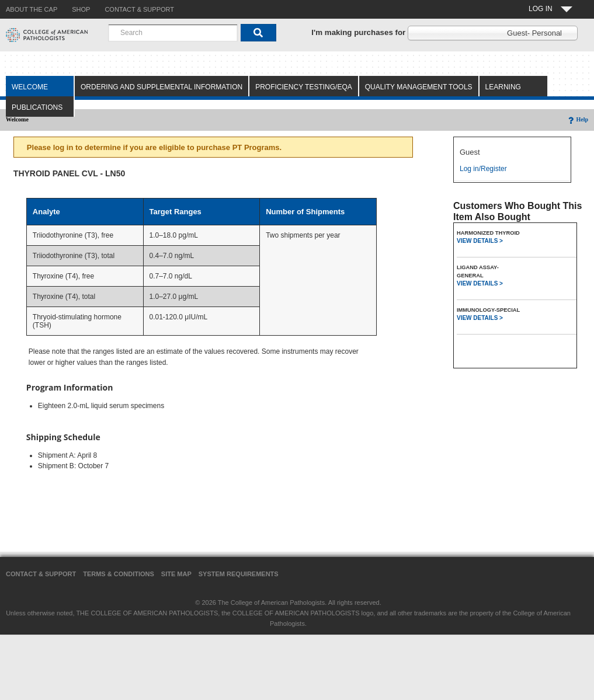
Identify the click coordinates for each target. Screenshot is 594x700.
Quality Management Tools (419, 87)
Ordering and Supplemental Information (161, 87)
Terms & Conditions (119, 574)
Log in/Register (483, 169)
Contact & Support (41, 574)
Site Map (176, 574)
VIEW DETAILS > (480, 241)
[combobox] (173, 33)
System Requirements (239, 574)
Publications (37, 107)
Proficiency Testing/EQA (304, 87)
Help (577, 119)
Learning (503, 87)
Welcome (30, 87)
